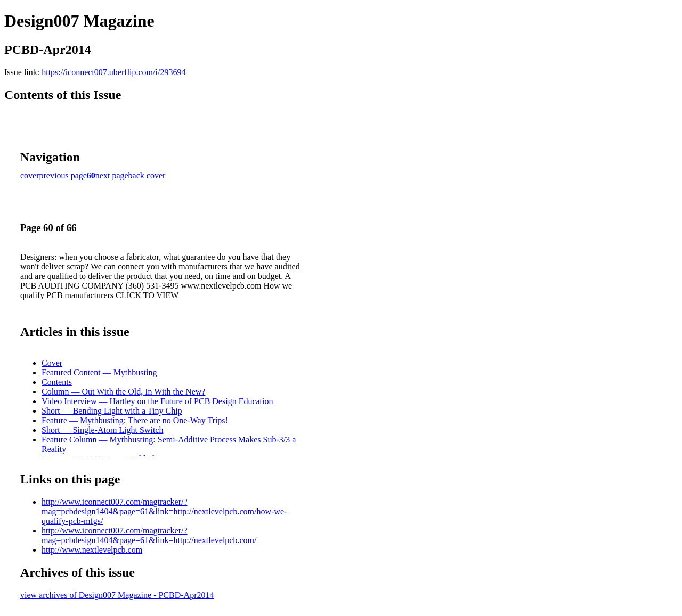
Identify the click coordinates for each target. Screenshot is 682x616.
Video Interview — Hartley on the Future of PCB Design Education (157, 401)
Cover (52, 363)
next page (112, 175)
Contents (57, 382)
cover (30, 175)
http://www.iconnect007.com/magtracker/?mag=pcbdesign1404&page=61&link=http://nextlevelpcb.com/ (149, 535)
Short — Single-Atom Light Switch (102, 430)
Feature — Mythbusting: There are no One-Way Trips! (135, 420)
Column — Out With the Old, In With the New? (123, 392)
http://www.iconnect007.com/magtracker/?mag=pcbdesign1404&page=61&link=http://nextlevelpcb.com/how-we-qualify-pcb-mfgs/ (164, 511)
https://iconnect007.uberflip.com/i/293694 (113, 72)
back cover (147, 175)
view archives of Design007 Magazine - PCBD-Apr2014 (117, 595)
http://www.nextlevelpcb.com (92, 550)
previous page (63, 175)
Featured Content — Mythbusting (99, 372)
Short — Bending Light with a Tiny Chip (112, 411)
